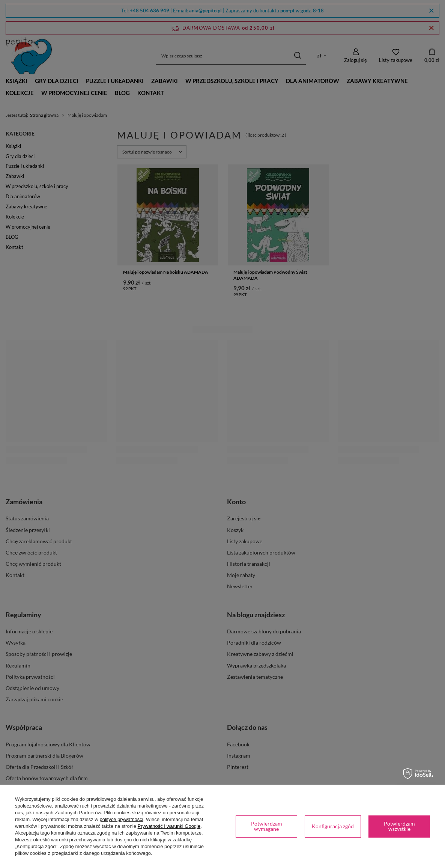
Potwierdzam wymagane (267, 826)
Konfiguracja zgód (333, 826)
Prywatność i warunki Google (169, 826)
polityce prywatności (121, 819)
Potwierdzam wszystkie (399, 826)
